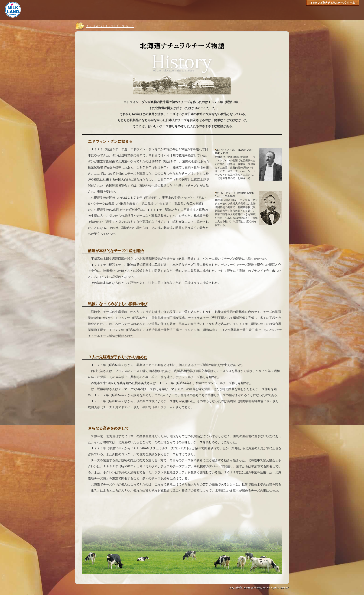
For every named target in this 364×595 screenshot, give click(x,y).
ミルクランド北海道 (13, 10)
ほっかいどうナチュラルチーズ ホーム (333, 4)
